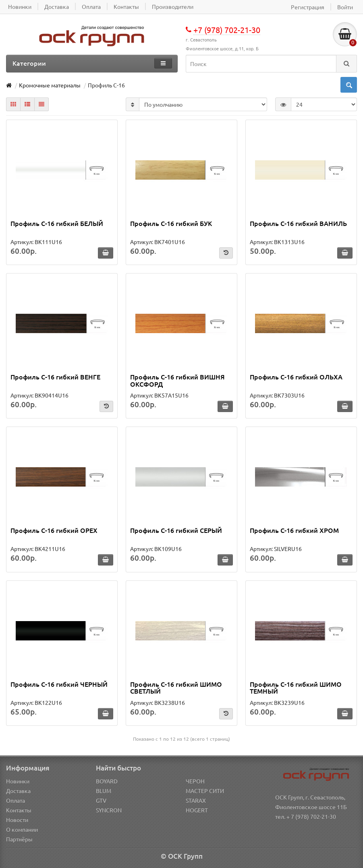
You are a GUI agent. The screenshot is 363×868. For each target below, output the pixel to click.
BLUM (104, 791)
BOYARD (107, 781)
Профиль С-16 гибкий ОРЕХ (54, 530)
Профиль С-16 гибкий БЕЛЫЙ (57, 223)
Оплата (16, 800)
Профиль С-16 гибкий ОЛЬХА (296, 377)
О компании (22, 829)
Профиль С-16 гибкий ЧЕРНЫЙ (59, 684)
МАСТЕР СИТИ (205, 791)
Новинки (18, 781)
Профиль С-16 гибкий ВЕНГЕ (55, 377)
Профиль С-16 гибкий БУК (171, 223)
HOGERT (197, 810)
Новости (17, 820)
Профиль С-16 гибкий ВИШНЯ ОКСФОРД (177, 380)
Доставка (18, 791)
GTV (101, 800)
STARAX (196, 800)
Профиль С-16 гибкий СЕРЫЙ (176, 530)
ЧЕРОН (195, 781)
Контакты (19, 810)
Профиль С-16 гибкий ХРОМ (294, 530)
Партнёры (19, 839)
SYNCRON (109, 810)
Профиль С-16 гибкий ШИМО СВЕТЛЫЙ (176, 688)
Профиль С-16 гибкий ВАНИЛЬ (298, 223)
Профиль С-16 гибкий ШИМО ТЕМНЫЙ (296, 688)
